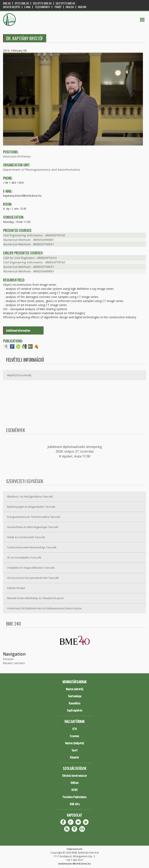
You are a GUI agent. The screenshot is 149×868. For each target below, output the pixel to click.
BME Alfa (75, 804)
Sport (75, 750)
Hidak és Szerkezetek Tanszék (26, 537)
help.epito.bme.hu (65, 3)
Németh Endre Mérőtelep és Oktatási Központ (35, 598)
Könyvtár (74, 757)
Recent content (14, 663)
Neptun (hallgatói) (74, 743)
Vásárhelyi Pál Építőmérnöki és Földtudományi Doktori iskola (44, 608)
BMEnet (75, 783)
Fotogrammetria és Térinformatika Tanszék (34, 517)
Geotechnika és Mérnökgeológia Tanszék (33, 527)
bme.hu (7, 3)
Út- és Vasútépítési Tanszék (24, 557)
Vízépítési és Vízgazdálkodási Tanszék (31, 568)
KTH (75, 729)
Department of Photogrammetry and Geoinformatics (41, 170)
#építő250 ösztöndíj (19, 375)
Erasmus (74, 736)
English (70, 7)
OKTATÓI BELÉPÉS (12, 7)
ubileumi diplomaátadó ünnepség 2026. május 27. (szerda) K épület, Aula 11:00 (75, 451)
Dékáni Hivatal (16, 588)
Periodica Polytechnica (74, 797)
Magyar (82, 7)
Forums (8, 659)
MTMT (75, 790)
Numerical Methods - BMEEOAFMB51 (28, 240)
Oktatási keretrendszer (74, 775)
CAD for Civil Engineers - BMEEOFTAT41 (30, 258)
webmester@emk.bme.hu (74, 864)
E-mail (28, 7)
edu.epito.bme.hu (42, 3)
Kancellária (74, 703)
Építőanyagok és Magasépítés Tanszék (31, 507)
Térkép (58, 7)
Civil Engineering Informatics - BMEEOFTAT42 (34, 235)
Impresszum (74, 849)
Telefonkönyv (42, 7)
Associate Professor (17, 156)
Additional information (18, 330)
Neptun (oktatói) (74, 689)
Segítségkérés (75, 710)
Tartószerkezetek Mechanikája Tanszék (32, 547)
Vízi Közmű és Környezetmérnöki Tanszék (33, 578)
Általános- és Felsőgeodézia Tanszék (30, 496)
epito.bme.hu (22, 3)
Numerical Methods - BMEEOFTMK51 (28, 244)
